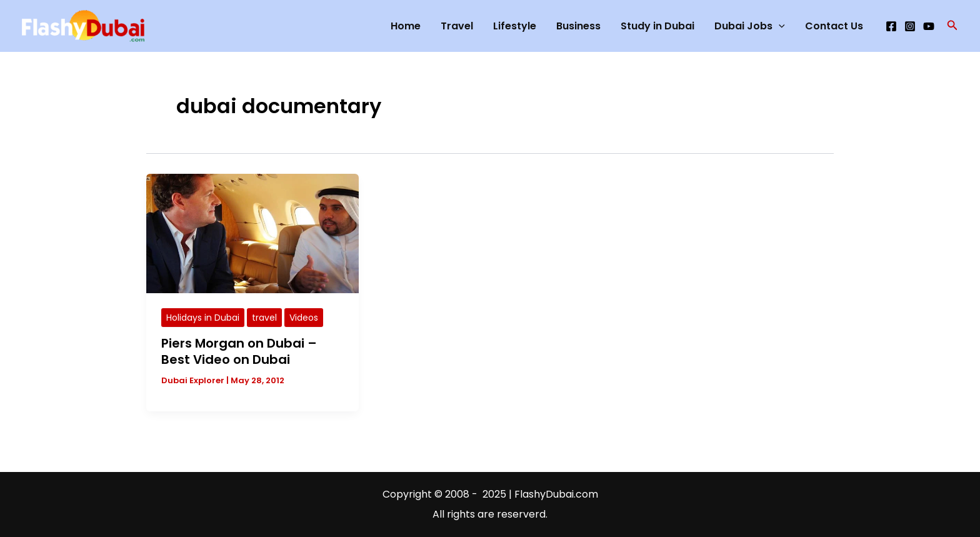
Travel (457, 26)
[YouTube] (929, 26)
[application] (779, 26)
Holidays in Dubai (203, 318)
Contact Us (834, 26)
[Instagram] (910, 26)
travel (264, 318)
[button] (952, 26)
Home (406, 26)
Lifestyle (515, 26)
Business (578, 26)
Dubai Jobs (750, 26)
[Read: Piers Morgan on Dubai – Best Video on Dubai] (252, 233)
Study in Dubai (657, 26)
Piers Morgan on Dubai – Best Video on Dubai (239, 351)
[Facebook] (891, 26)
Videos (304, 318)
